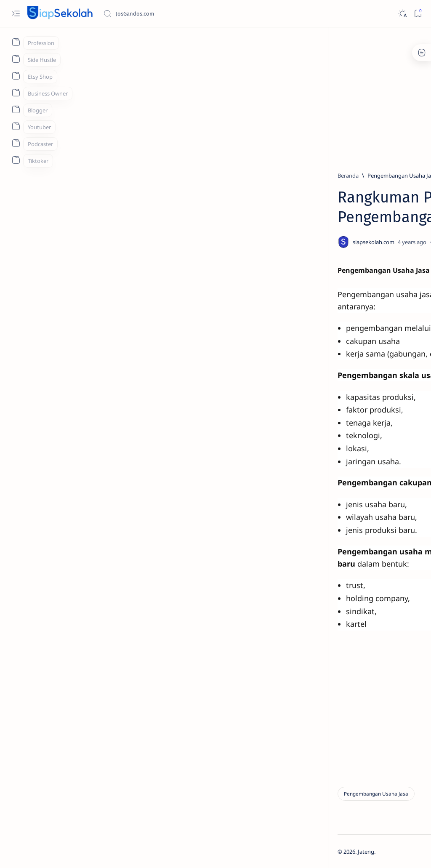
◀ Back (152, 708)
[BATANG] (339, 538)
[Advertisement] (231, 96)
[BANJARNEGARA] (339, 517)
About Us (407, 750)
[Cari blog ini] (166, 13)
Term (319, 750)
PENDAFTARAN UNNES (359, 470)
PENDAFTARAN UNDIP (359, 320)
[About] (16, 42)
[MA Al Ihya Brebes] (339, 559)
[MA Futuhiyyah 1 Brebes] (339, 580)
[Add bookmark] (258, 242)
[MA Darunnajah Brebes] (395, 559)
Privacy (378, 750)
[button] (380, 851)
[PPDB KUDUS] (366, 421)
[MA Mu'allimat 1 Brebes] (395, 580)
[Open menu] (16, 14)
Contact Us (347, 750)
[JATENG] (395, 538)
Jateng (69, 852)
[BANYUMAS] (364, 385)
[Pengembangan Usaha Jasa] (105, 176)
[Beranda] (51, 176)
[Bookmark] (418, 14)
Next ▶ (185, 708)
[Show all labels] (341, 600)
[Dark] (402, 14)
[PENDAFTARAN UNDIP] (372, 309)
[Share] (281, 242)
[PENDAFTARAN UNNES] (373, 458)
